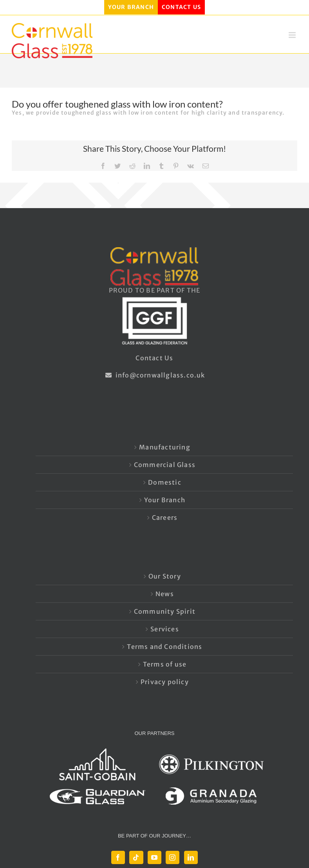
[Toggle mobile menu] (293, 35)
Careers (165, 518)
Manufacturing (165, 447)
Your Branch (165, 500)
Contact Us (154, 358)
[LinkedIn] (191, 857)
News (165, 594)
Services (165, 629)
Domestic (165, 482)
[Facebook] (118, 857)
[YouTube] (154, 857)
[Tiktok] (136, 857)
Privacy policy (165, 682)
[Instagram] (173, 857)
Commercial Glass (165, 465)
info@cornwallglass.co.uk (154, 375)
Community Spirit (165, 611)
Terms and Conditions (164, 647)
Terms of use (165, 664)
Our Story (165, 576)
